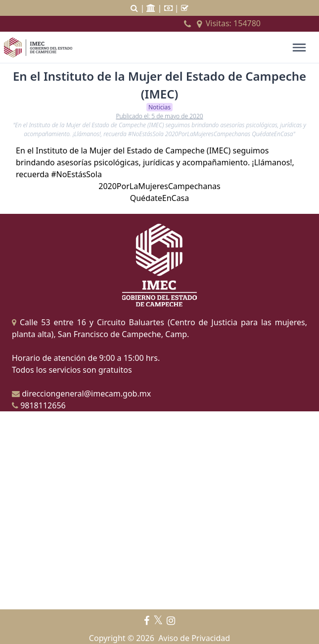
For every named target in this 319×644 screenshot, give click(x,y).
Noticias (159, 107)
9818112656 (39, 405)
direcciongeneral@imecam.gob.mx (81, 394)
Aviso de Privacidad (194, 638)
